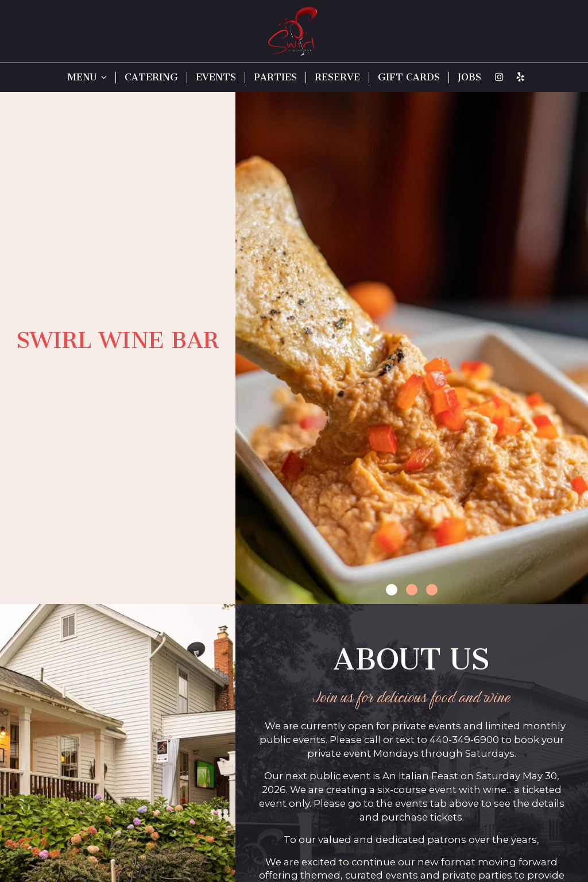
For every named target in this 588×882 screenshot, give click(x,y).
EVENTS (216, 77)
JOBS (469, 77)
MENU (87, 77)
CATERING (151, 77)
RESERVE (337, 77)
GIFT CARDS (409, 77)
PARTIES (275, 77)
